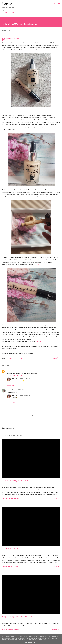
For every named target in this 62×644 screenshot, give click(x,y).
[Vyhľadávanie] (55, 3)
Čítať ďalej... (56, 499)
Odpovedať (11, 386)
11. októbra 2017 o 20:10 (18, 390)
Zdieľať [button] (56, 358)
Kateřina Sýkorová (12, 371)
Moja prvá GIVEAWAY (11, 549)
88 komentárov (13, 566)
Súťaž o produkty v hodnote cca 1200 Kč (17, 616)
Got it (36, 642)
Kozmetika (17, 358)
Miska (9, 390)
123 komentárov (14, 499)
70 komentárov (13, 630)
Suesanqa (7, 3)
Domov (4, 13)
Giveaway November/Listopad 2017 (15, 481)
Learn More (29, 642)
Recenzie (13, 13)
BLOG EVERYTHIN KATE (15, 375)
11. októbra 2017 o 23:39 (25, 378)
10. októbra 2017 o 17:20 (25, 371)
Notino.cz (36, 264)
